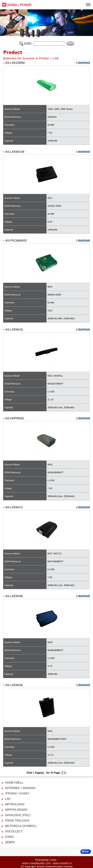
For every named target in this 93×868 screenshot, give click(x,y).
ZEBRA (10, 842)
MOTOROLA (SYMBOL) (21, 826)
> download (83, 63)
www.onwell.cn (62, 863)
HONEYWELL (14, 783)
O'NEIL (10, 837)
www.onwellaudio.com (36, 863)
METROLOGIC (15, 804)
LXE (8, 799)
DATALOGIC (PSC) (18, 815)
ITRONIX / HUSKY (17, 793)
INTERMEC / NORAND (20, 788)
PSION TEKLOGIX (17, 820)
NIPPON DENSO (16, 810)
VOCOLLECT (14, 831)
